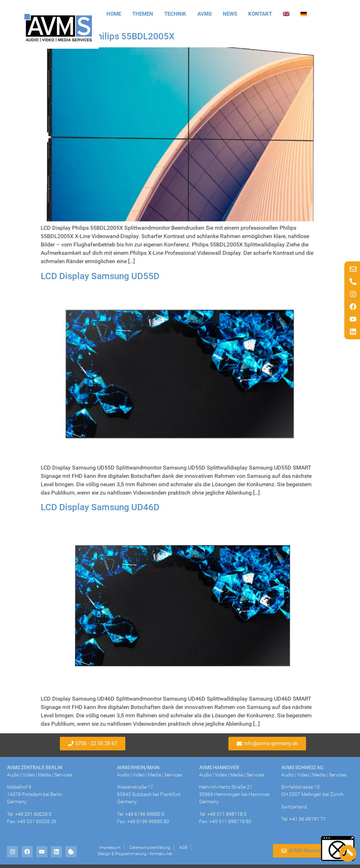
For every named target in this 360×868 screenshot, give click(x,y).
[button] (338, 849)
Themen (143, 14)
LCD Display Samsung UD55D (100, 276)
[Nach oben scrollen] (348, 853)
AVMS (205, 14)
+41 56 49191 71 (308, 819)
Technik (175, 14)
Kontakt (260, 14)
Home (114, 14)
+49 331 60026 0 (33, 814)
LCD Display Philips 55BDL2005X (108, 36)
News (230, 14)
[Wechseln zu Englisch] (286, 14)
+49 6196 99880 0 (145, 814)
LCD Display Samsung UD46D (100, 507)
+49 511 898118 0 (227, 814)
